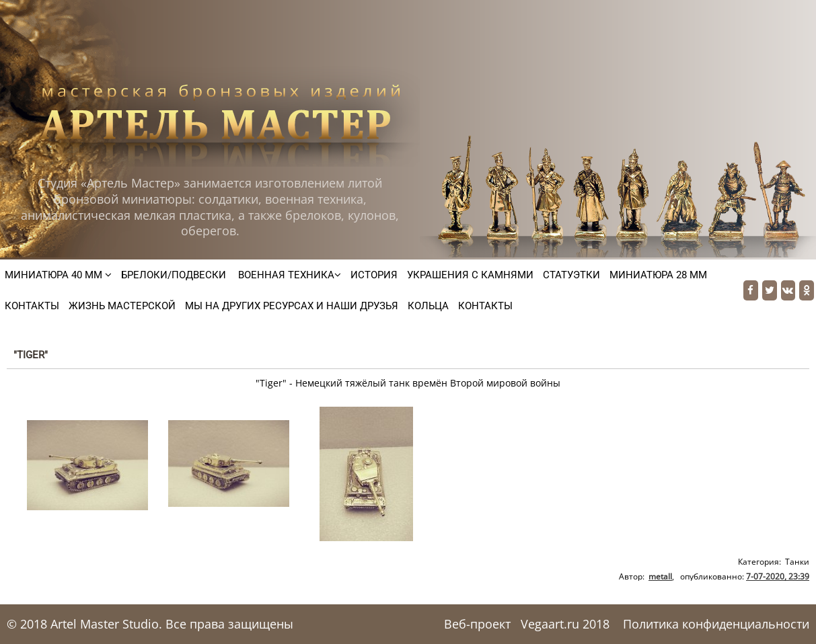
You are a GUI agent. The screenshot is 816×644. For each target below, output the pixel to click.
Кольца (428, 306)
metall (660, 576)
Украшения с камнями (470, 275)
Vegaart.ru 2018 (565, 624)
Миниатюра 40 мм (58, 275)
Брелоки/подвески (174, 275)
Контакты (32, 306)
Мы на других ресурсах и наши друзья (292, 306)
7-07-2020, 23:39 (778, 576)
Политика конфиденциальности (716, 624)
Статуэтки (571, 275)
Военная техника (288, 275)
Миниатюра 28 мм (658, 275)
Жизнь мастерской (122, 306)
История (374, 275)
